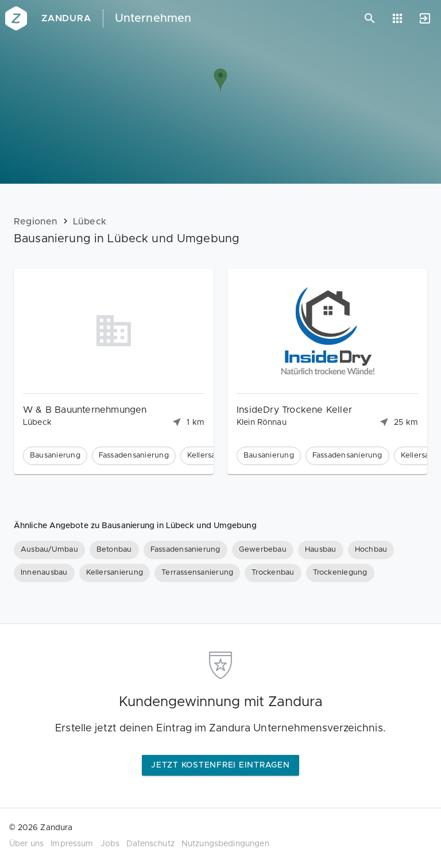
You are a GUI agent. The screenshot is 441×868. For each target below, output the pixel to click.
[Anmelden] (425, 18)
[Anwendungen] (397, 18)
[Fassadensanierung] (185, 550)
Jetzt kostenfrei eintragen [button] (220, 765)
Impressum (72, 844)
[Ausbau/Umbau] (49, 550)
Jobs (110, 844)
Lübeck (90, 222)
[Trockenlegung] (340, 573)
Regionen (36, 222)
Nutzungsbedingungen (225, 844)
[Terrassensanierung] (197, 573)
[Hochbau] (371, 550)
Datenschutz (150, 844)
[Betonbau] (114, 550)
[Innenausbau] (44, 573)
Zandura (66, 18)
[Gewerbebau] (263, 550)
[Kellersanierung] (115, 573)
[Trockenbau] (273, 573)
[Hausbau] (321, 550)
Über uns (26, 844)
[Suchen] (370, 18)
